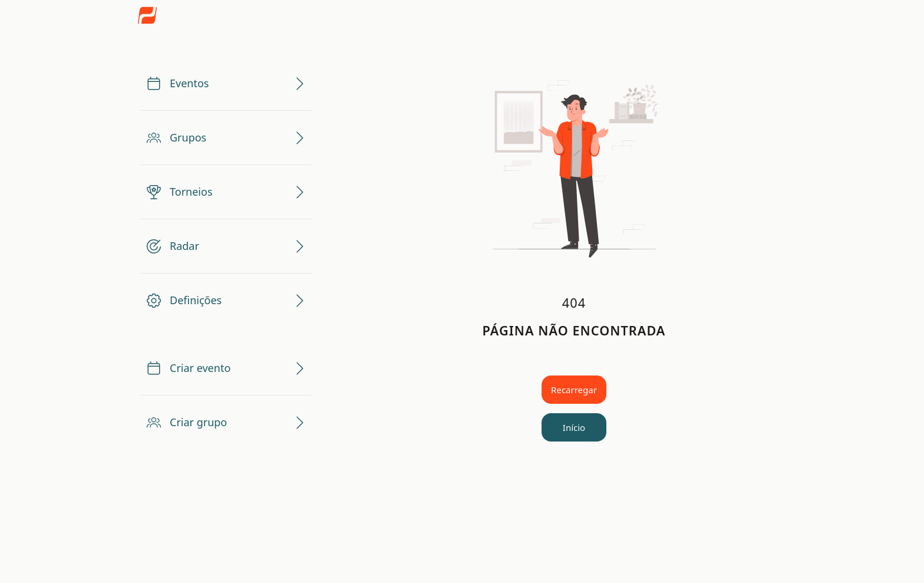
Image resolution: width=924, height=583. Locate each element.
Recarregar (574, 390)
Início (574, 427)
